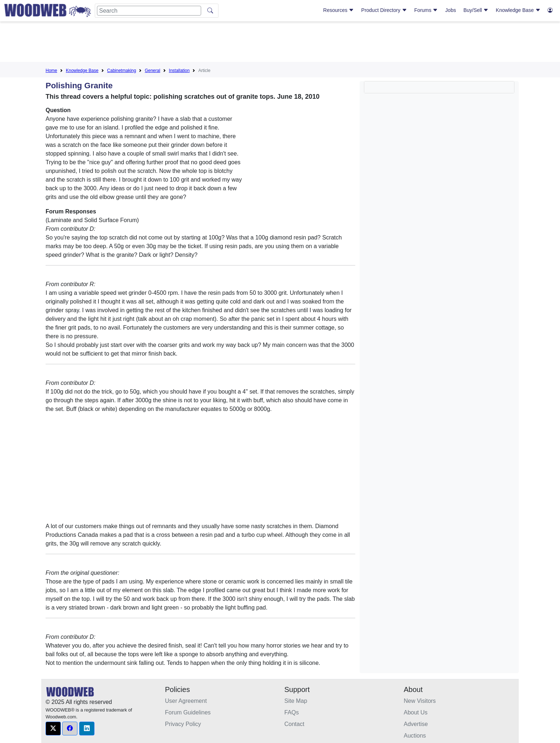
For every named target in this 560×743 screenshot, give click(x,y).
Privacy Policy (183, 724)
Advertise (416, 724)
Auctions (415, 736)
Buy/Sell (476, 10)
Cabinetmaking (122, 71)
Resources (338, 10)
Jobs (451, 10)
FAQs (292, 712)
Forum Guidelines (188, 712)
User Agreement (186, 701)
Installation (179, 71)
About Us (416, 712)
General (152, 71)
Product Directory (384, 10)
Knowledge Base (518, 10)
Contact (294, 724)
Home (51, 71)
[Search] (149, 11)
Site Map (296, 701)
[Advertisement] (280, 43)
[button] (53, 729)
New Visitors (420, 701)
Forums (426, 10)
